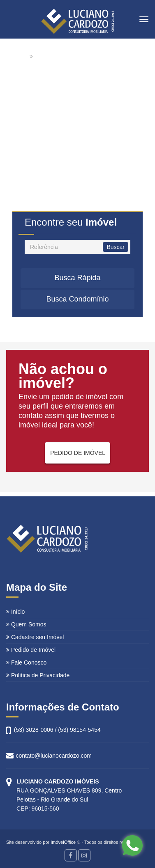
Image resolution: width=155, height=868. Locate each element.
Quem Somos (26, 624)
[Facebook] (71, 855)
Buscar (116, 247)
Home (20, 57)
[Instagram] (84, 855)
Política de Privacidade (38, 675)
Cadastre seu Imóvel (35, 637)
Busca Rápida (77, 278)
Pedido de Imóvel (31, 650)
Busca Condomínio (77, 299)
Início (15, 612)
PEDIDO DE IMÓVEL (78, 453)
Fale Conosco (26, 662)
